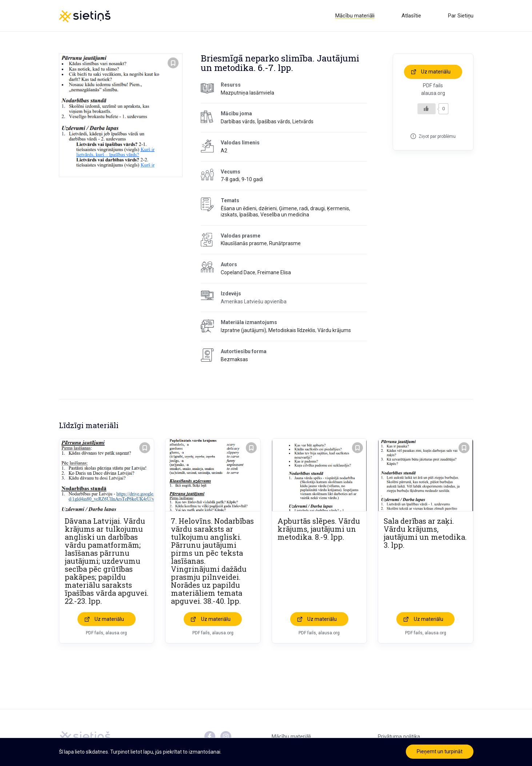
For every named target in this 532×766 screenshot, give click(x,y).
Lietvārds (303, 121)
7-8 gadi (230, 179)
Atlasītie (411, 16)
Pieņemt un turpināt (440, 751)
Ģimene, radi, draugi (302, 208)
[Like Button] (427, 109)
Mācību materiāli (355, 16)
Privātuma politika (399, 737)
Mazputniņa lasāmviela (247, 93)
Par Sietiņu (461, 16)
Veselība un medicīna (285, 215)
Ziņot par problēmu (437, 136)
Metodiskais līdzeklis (292, 330)
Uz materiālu (436, 72)
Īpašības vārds (274, 121)
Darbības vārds (238, 121)
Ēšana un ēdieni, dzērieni (249, 208)
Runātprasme (285, 243)
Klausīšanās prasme (244, 243)
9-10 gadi (252, 179)
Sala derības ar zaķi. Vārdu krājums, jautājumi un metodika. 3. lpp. (425, 533)
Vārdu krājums (334, 330)
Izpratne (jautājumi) (243, 330)
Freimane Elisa (274, 272)
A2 (224, 151)
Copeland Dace (238, 272)
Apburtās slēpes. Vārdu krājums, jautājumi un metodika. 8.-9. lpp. (319, 529)
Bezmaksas (234, 359)
